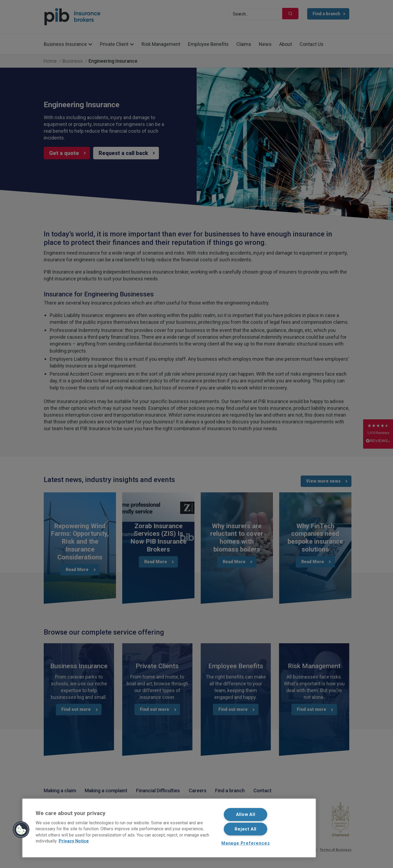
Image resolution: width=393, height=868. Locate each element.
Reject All (246, 829)
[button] (21, 830)
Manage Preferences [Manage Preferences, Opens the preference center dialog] (246, 843)
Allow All (246, 814)
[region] (169, 828)
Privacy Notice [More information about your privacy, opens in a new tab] (74, 841)
